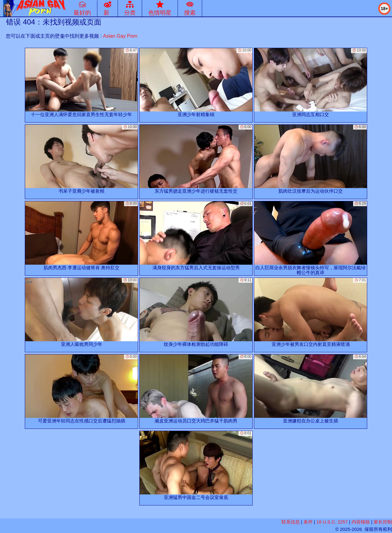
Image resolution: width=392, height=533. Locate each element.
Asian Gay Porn (120, 36)
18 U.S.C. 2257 (332, 522)
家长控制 (383, 522)
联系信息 (291, 522)
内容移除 (361, 522)
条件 (308, 522)
